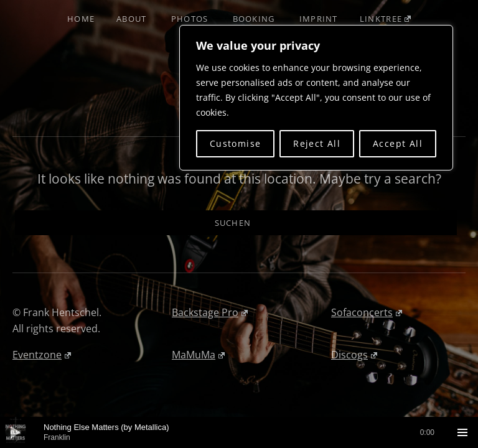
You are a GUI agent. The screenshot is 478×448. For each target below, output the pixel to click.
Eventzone (42, 355)
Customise (236, 143)
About (132, 19)
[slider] (239, 432)
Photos (190, 19)
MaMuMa (198, 355)
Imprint (319, 19)
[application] (239, 432)
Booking (254, 19)
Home (81, 19)
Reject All (317, 143)
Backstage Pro (210, 312)
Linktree (385, 19)
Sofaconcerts (367, 312)
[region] (316, 98)
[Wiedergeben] (16, 432)
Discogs (354, 355)
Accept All (398, 143)
